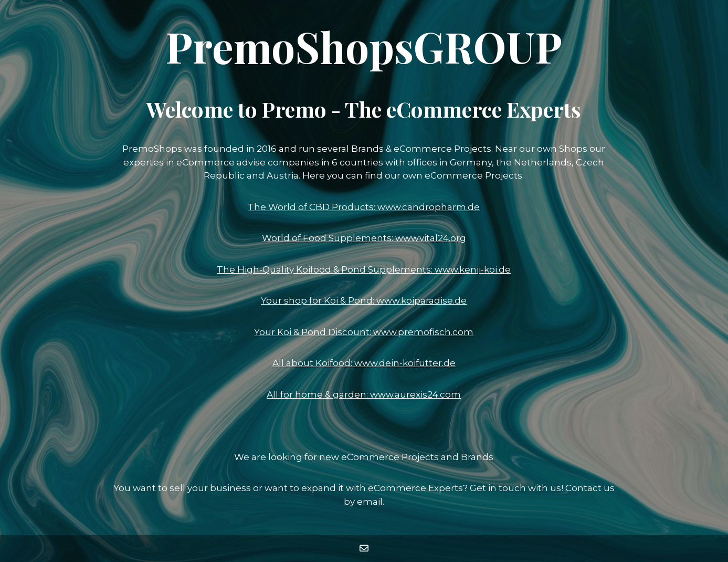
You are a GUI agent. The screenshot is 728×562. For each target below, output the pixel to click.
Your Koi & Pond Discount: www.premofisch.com (364, 332)
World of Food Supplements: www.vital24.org (364, 238)
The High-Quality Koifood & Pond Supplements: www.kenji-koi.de (364, 269)
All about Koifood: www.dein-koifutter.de (364, 363)
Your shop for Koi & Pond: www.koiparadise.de (364, 300)
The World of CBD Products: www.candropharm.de (364, 207)
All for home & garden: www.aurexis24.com (364, 394)
